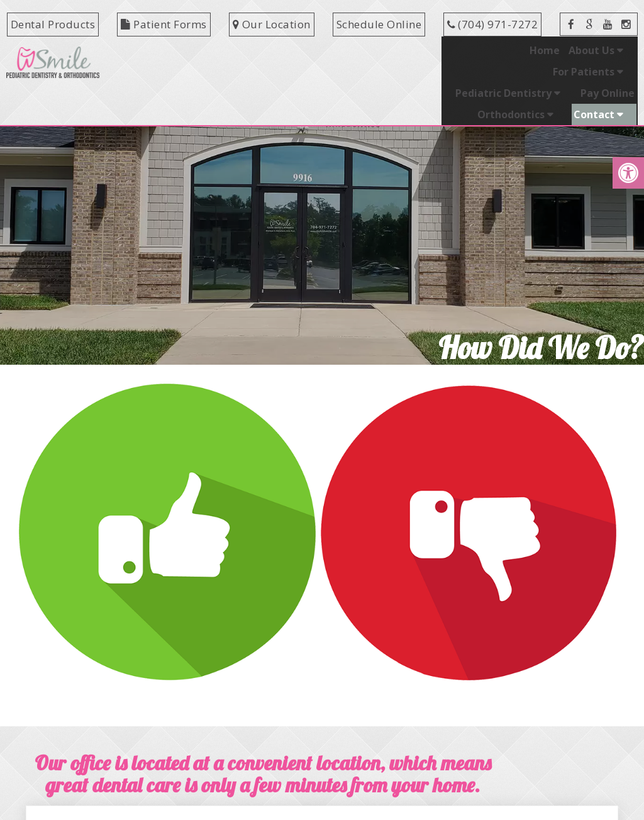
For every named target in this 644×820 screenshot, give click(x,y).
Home (170, 50)
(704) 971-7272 (498, 24)
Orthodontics (581, 50)
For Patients (299, 50)
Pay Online (511, 50)
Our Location (272, 24)
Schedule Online (379, 24)
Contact (594, 72)
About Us (217, 50)
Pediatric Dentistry (407, 50)
